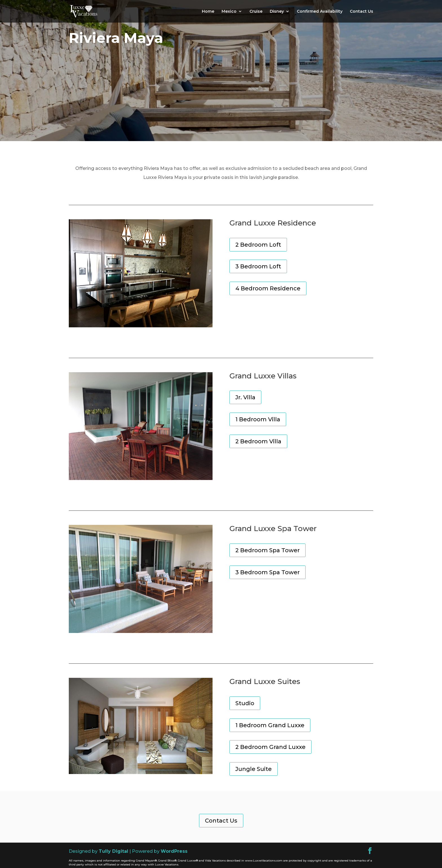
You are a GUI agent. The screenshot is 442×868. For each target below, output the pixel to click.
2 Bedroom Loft (258, 245)
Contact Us (362, 12)
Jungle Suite (254, 769)
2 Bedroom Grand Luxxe (270, 747)
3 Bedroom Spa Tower (268, 572)
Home (208, 12)
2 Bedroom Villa (258, 441)
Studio (245, 703)
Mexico (229, 12)
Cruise (256, 12)
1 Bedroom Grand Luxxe (270, 725)
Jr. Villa (245, 397)
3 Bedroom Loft (258, 266)
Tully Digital (113, 851)
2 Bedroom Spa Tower (268, 550)
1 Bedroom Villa (258, 419)
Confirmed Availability (320, 12)
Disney (277, 12)
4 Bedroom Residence (268, 288)
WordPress (174, 851)
